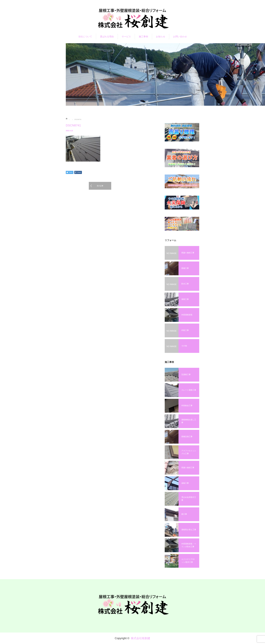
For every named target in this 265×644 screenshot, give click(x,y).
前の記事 (100, 186)
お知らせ (161, 37)
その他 (184, 346)
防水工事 (185, 284)
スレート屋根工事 (189, 390)
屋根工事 (185, 299)
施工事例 (143, 37)
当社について (85, 37)
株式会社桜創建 (141, 638)
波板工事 (185, 483)
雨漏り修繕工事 (188, 253)
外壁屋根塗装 (187, 315)
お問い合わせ (180, 37)
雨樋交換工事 (187, 437)
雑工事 (184, 514)
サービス (126, 37)
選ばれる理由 (107, 37)
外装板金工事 (187, 406)
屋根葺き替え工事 (189, 530)
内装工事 (185, 330)
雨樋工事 (185, 268)
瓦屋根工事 (186, 375)
